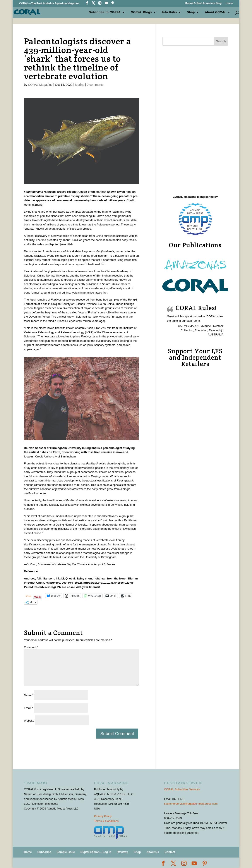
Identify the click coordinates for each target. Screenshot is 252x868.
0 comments (95, 85)
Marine (80, 85)
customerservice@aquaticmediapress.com (191, 804)
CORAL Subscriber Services (182, 789)
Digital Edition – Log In (96, 852)
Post (29, 596)
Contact (170, 852)
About (216, 12)
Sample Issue (66, 852)
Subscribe (44, 852)
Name (29, 695)
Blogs (141, 12)
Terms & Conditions (106, 821)
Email (28, 708)
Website (29, 721)
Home (229, 3)
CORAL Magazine (40, 85)
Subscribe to (105, 12)
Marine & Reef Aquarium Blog (203, 3)
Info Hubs (169, 12)
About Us (153, 852)
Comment (31, 647)
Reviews (122, 852)
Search (221, 41)
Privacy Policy (103, 816)
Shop (191, 12)
